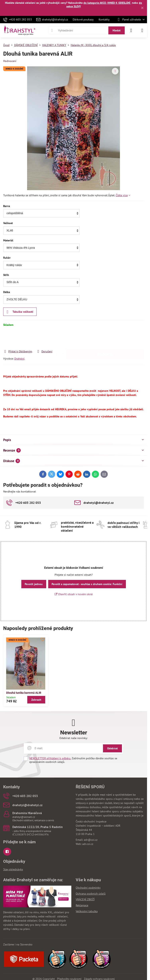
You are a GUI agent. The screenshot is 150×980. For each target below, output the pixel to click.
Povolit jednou (34, 584)
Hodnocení (10, 61)
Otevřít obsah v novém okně (74, 594)
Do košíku (105, 338)
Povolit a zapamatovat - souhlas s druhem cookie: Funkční (87, 584)
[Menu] (142, 30)
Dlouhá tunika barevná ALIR (24, 693)
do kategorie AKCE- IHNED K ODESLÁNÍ (107, 3)
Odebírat (112, 748)
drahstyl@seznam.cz (24, 817)
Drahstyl (19, 359)
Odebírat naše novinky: (74, 738)
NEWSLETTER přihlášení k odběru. (50, 758)
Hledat (117, 30)
